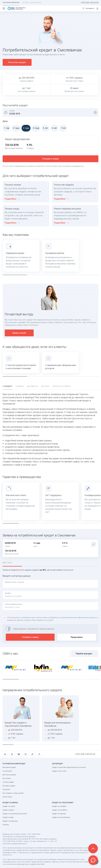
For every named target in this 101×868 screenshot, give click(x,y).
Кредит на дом (8, 817)
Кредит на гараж (9, 806)
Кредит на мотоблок (60, 810)
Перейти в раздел (84, 654)
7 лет (63, 128)
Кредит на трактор (59, 814)
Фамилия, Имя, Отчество (14, 582)
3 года (25, 128)
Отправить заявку (51, 159)
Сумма (12, 111)
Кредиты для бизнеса (32, 3)
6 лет (54, 128)
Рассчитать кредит (17, 62)
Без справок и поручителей (13, 793)
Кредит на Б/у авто (59, 771)
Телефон (8, 593)
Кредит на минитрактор (61, 817)
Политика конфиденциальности (15, 844)
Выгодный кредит (9, 767)
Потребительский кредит (14, 764)
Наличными (7, 797)
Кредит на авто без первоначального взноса (69, 767)
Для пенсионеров (9, 775)
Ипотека (6, 825)
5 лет (45, 128)
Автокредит (58, 764)
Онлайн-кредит (8, 782)
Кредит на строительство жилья (15, 814)
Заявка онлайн (19, 333)
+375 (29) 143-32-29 (89, 3)
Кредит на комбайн (59, 806)
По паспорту (7, 771)
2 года (15, 128)
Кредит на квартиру (10, 821)
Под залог (6, 789)
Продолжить (77, 637)
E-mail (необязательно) (13, 604)
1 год (6, 128)
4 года (35, 128)
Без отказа (7, 778)
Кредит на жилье (10, 803)
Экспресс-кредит (9, 786)
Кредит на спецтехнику (63, 803)
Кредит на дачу (8, 810)
